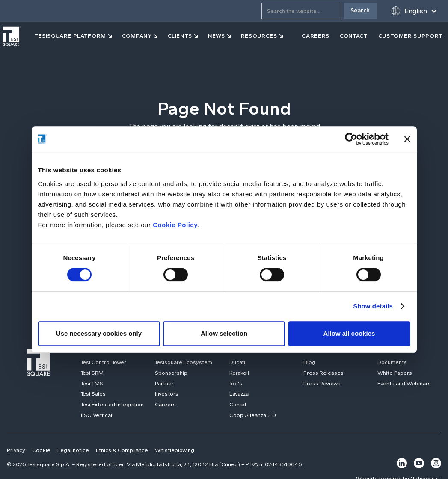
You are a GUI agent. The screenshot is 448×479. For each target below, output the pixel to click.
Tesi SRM (92, 373)
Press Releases (323, 373)
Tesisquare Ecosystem (184, 362)
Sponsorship (171, 373)
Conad (238, 404)
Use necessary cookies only (99, 333)
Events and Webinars (404, 383)
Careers (165, 404)
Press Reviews (322, 383)
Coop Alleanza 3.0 (253, 415)
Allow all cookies (349, 333)
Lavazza (239, 394)
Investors (167, 394)
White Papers (395, 373)
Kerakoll (239, 373)
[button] (414, 11)
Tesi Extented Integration (112, 404)
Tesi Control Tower (104, 362)
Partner (164, 383)
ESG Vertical (96, 415)
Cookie (41, 450)
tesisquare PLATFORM (70, 36)
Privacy (16, 450)
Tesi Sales (93, 394)
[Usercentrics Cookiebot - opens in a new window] (351, 139)
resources (259, 36)
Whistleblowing (175, 450)
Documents (392, 362)
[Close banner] (407, 139)
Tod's (236, 383)
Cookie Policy (175, 225)
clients (180, 36)
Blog (309, 362)
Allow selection (224, 333)
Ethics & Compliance (122, 450)
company (137, 36)
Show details (373, 306)
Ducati (237, 362)
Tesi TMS (92, 383)
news (217, 36)
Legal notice (73, 450)
